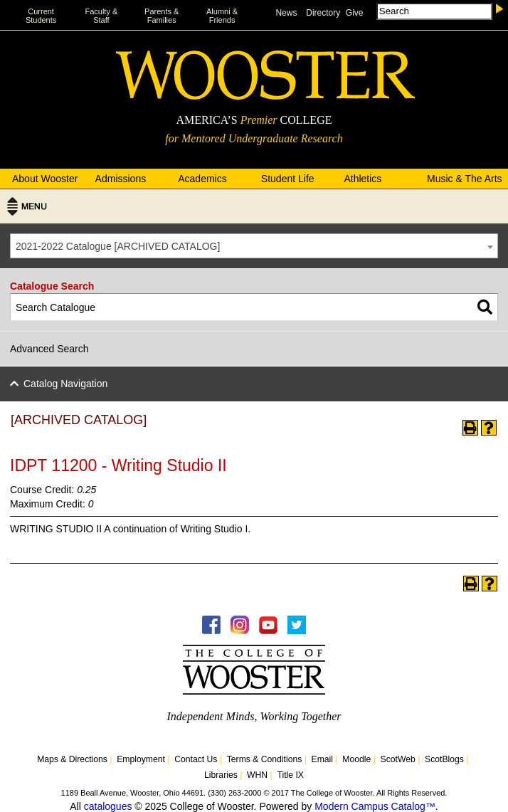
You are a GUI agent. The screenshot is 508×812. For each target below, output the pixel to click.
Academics (202, 179)
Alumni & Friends (222, 16)
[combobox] (254, 246)
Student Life (288, 179)
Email (322, 759)
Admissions (121, 179)
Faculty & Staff (101, 16)
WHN (257, 775)
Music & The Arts (465, 179)
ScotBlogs (444, 759)
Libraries (221, 775)
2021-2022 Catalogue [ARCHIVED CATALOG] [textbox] (118, 246)
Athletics (363, 179)
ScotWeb (398, 759)
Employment (141, 759)
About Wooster (45, 179)
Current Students (41, 16)
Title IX (290, 775)
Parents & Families (162, 16)
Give (355, 13)
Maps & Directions (72, 759)
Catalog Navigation (65, 384)
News (286, 13)
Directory (323, 13)
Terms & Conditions (265, 759)
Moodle (356, 759)
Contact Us (196, 759)
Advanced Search (49, 349)
